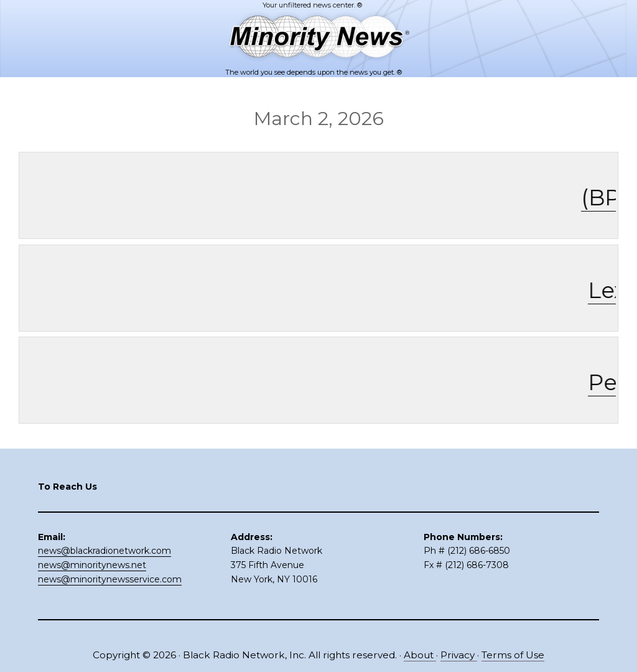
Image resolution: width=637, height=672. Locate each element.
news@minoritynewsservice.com (110, 579)
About (420, 655)
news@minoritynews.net (92, 565)
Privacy (459, 655)
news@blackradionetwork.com (105, 551)
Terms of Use (513, 655)
